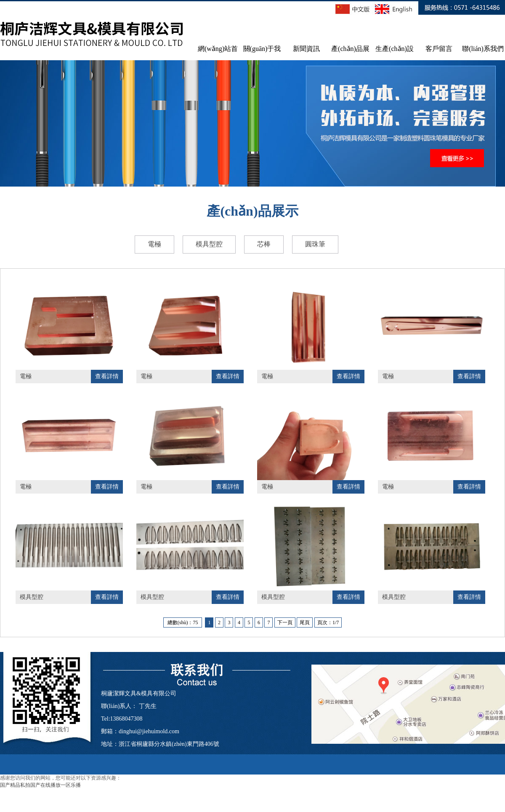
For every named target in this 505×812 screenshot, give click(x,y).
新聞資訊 (306, 49)
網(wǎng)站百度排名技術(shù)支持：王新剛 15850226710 (358, 781)
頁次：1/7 (328, 622)
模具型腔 (209, 244)
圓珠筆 (315, 244)
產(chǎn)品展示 (350, 53)
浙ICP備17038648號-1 (249, 781)
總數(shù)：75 (183, 622)
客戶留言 (439, 49)
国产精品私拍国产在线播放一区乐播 (40, 785)
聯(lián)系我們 (483, 49)
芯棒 (264, 244)
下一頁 (285, 622)
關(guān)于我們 (262, 53)
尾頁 (305, 622)
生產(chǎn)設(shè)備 (395, 53)
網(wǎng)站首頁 (218, 53)
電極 (154, 244)
